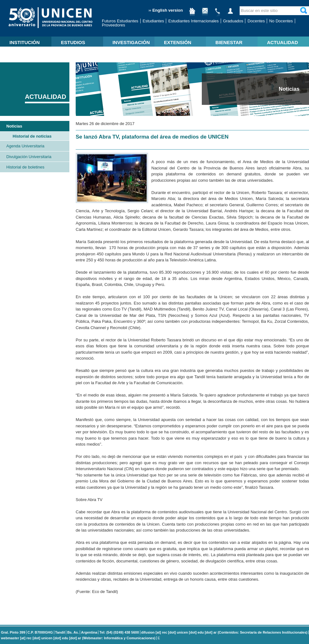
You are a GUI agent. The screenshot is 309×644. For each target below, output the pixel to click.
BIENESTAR (229, 42)
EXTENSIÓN (178, 42)
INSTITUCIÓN (25, 42)
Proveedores (114, 25)
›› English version (166, 10)
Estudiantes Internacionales (194, 21)
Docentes (256, 21)
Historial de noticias (32, 136)
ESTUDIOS (73, 42)
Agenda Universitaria (25, 146)
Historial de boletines (25, 167)
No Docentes (281, 21)
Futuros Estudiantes (120, 21)
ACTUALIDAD (283, 42)
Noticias (14, 126)
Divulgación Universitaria (29, 157)
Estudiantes (153, 21)
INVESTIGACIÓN (131, 42)
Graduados (233, 21)
